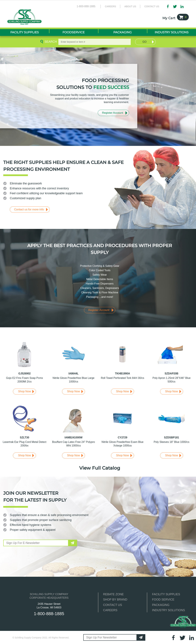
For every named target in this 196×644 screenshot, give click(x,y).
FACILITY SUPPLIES (166, 594)
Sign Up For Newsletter (102, 637)
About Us (130, 6)
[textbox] (95, 42)
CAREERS (110, 610)
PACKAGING (161, 605)
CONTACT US (113, 605)
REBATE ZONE (113, 594)
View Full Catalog (100, 468)
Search (50, 42)
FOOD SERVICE (163, 600)
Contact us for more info (29, 209)
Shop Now (24, 391)
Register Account (113, 113)
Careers (110, 6)
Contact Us (152, 6)
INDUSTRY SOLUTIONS (168, 610)
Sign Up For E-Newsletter (23, 543)
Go (145, 42)
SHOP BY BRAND (115, 600)
